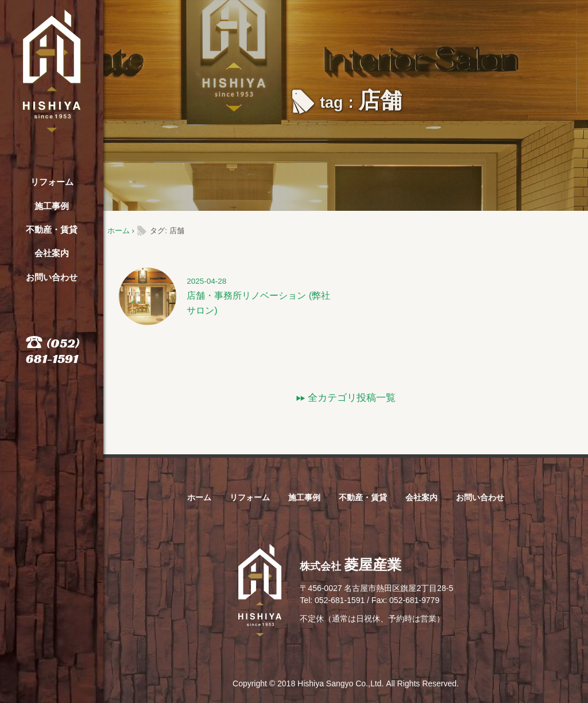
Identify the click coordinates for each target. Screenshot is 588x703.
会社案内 (52, 253)
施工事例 (52, 206)
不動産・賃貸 (52, 229)
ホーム (119, 231)
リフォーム (52, 182)
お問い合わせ (52, 277)
